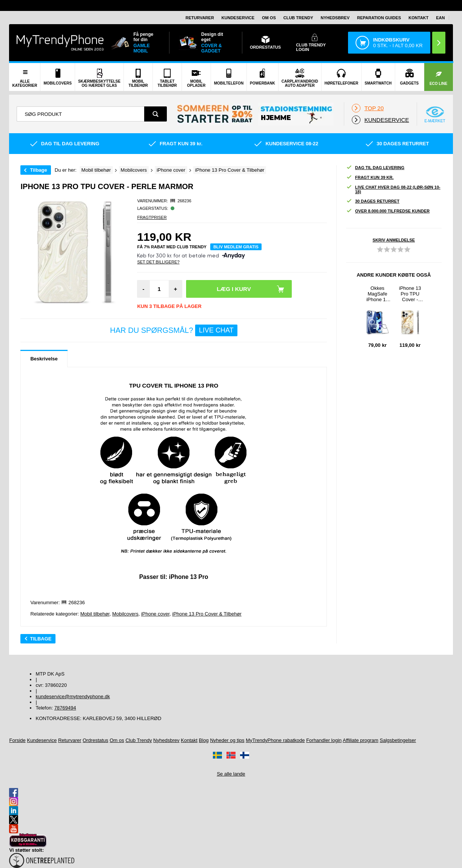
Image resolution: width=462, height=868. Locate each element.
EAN (440, 18)
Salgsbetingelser (398, 740)
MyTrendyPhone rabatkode (275, 740)
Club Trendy (298, 18)
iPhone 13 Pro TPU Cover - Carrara (410, 294)
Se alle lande (231, 774)
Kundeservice (238, 18)
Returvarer (199, 18)
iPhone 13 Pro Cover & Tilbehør (207, 614)
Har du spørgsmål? (173, 330)
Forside (17, 740)
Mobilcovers (125, 614)
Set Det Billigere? (158, 262)
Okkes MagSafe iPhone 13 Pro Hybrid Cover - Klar (377, 294)
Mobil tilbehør (95, 614)
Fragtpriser (152, 217)
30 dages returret (373, 201)
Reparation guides (379, 18)
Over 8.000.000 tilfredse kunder (388, 211)
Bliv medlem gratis (236, 247)
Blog (204, 740)
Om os (269, 18)
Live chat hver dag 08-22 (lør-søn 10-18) (393, 189)
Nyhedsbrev (335, 18)
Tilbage (38, 170)
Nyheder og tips (227, 740)
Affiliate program (360, 740)
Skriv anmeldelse (394, 240)
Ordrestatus (95, 740)
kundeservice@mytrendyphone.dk (73, 696)
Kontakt (418, 18)
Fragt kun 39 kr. (370, 178)
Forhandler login (324, 740)
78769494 (65, 708)
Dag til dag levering (375, 168)
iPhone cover (155, 614)
